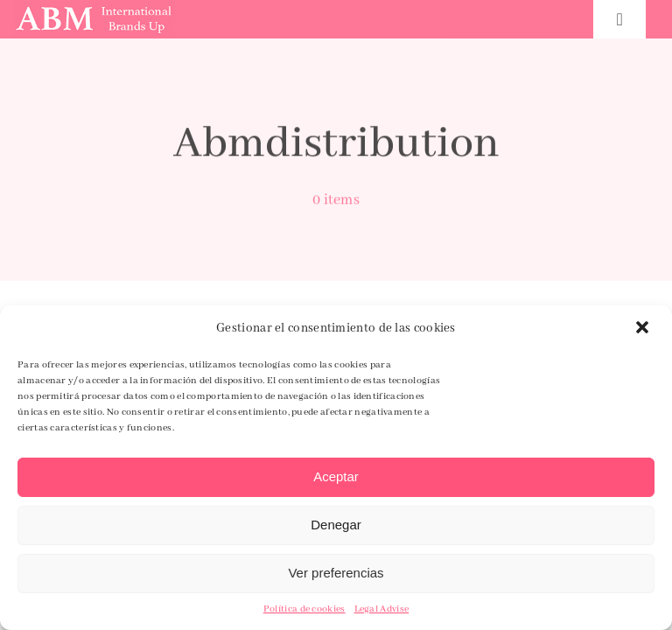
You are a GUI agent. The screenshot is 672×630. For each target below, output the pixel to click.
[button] (644, 329)
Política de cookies (304, 609)
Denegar (336, 525)
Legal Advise (382, 609)
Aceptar (336, 476)
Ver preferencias (336, 573)
